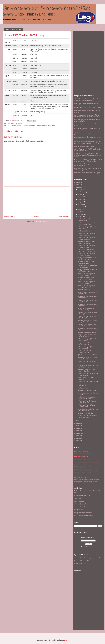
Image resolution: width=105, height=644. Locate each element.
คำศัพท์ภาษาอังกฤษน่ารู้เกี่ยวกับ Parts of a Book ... (86, 275)
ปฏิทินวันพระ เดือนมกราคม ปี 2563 (87, 355)
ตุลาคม (80, 194)
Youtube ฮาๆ (78, 498)
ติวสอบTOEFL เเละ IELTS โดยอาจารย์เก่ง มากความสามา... (86, 250)
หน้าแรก (37, 217)
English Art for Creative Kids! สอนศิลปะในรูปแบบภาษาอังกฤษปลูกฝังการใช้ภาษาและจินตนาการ (88, 160)
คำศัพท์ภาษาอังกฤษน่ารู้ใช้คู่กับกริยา (88, 382)
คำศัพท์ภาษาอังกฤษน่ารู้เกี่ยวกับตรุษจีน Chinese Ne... (87, 348)
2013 (78, 436)
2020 (78, 187)
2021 (78, 185)
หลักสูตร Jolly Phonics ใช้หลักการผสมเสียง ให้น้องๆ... (87, 336)
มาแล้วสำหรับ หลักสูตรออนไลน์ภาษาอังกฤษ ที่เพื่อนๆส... (86, 224)
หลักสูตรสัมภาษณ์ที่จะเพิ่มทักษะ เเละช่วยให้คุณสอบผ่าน (88, 270)
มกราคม (80, 217)
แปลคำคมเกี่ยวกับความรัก (85, 231)
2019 (78, 421)
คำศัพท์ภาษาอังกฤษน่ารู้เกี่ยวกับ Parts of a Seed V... (86, 283)
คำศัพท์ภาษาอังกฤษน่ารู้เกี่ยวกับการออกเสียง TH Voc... (87, 416)
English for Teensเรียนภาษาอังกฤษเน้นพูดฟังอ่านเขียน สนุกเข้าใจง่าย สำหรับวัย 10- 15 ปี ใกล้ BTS (88, 143)
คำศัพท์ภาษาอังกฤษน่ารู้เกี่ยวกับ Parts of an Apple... (86, 238)
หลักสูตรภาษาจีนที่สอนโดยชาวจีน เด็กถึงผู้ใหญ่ (87, 173)
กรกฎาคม (81, 202)
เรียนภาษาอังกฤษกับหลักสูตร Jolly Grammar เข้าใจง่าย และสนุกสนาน (87, 165)
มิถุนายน (80, 204)
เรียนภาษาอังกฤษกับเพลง (81, 507)
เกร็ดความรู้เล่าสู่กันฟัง (80, 504)
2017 (78, 426)
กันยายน (80, 197)
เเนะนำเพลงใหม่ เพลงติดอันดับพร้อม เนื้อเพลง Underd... (87, 329)
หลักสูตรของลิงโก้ (79, 501)
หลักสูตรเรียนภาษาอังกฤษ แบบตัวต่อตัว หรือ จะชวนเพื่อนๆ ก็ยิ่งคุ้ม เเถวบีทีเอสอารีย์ (87, 100)
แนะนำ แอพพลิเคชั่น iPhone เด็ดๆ (84, 516)
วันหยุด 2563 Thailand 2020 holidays (25, 35)
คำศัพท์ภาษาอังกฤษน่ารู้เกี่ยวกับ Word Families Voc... (86, 286)
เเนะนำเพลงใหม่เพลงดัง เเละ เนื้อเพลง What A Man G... (86, 242)
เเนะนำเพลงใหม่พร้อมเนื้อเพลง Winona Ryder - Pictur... (86, 279)
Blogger (66, 640)
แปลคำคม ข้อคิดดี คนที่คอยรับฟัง (87, 332)
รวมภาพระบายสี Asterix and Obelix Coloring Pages (87, 313)
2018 (78, 423)
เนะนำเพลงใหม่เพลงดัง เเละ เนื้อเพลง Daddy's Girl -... (88, 394)
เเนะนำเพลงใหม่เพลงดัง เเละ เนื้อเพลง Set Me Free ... (86, 220)
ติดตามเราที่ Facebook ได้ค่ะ (82, 561)
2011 (78, 441)
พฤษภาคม (81, 207)
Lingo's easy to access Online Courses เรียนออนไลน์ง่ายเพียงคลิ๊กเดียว (87, 104)
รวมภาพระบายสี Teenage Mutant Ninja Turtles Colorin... (87, 325)
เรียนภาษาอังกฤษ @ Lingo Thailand (84, 146)
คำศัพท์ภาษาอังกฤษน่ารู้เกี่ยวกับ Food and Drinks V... (86, 406)
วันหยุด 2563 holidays (16, 123)
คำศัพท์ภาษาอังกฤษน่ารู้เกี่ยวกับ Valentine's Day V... (86, 234)
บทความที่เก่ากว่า (64, 217)
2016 (78, 428)
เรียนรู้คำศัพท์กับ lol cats (81, 510)
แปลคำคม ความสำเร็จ (84, 290)
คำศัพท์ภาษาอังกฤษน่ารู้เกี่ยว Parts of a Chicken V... (87, 301)
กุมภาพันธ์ (81, 214)
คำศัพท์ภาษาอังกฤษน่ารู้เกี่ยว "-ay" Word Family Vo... (87, 317)
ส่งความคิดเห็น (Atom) (41, 222)
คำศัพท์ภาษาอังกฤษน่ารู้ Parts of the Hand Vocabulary (88, 374)
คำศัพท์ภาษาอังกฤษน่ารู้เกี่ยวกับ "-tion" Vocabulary (87, 340)
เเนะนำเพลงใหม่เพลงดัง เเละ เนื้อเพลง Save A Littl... (86, 262)
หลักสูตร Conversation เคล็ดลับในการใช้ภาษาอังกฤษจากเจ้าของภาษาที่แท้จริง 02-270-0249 (87, 116)
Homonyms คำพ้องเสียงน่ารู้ (82, 495)
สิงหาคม (80, 199)
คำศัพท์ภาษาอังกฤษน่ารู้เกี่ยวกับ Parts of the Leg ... (86, 246)
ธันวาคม (80, 189)
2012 (78, 438)
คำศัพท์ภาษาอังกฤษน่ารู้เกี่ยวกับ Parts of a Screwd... (86, 254)
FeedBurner (92, 547)
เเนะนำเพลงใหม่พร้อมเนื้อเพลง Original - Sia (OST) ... (86, 352)
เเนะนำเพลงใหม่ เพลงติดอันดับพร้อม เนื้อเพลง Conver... (87, 305)
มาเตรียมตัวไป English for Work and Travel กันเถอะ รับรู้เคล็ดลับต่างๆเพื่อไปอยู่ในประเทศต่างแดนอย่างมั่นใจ (88, 155)
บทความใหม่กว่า (10, 217)
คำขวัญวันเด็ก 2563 (83, 388)
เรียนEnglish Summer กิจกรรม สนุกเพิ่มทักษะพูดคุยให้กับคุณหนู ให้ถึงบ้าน (88, 169)
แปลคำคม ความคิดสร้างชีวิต (85, 413)
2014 (78, 433)
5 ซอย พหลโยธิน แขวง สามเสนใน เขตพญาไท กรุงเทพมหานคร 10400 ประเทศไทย (32, 125)
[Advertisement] (37, 200)
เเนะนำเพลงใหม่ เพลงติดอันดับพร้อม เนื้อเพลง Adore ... (87, 297)
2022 (78, 182)
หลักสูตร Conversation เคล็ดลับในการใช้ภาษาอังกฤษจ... (87, 258)
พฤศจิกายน (81, 192)
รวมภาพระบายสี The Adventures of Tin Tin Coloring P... (87, 266)
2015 (78, 431)
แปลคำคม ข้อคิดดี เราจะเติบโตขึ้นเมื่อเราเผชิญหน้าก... (87, 370)
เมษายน (80, 209)
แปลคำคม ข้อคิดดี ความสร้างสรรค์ (87, 391)
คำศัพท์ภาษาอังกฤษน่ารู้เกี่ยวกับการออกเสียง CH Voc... (87, 362)
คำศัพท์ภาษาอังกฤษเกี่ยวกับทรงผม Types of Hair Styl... (87, 402)
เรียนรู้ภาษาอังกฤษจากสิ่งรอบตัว (83, 513)
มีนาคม (80, 212)
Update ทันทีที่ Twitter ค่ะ (81, 564)
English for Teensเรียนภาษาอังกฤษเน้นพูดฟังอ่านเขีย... (87, 321)
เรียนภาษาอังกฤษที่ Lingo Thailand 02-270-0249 (88, 108)
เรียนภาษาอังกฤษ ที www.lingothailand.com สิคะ (88, 558)
